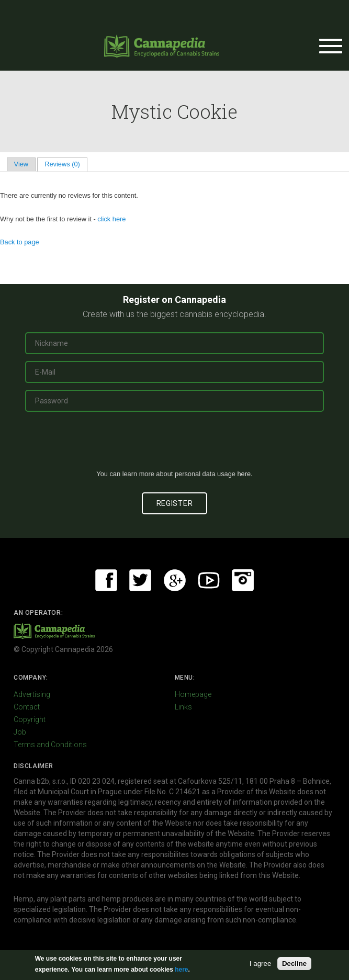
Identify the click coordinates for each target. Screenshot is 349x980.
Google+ (175, 580)
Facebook (106, 580)
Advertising (32, 694)
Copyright (30, 719)
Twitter (140, 580)
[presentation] (175, 445)
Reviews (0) (66, 164)
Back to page (20, 242)
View (21, 164)
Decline (294, 964)
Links (183, 707)
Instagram (243, 580)
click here (111, 219)
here (244, 474)
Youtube (209, 580)
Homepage (193, 694)
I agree (261, 964)
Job (20, 732)
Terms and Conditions (50, 745)
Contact (27, 707)
